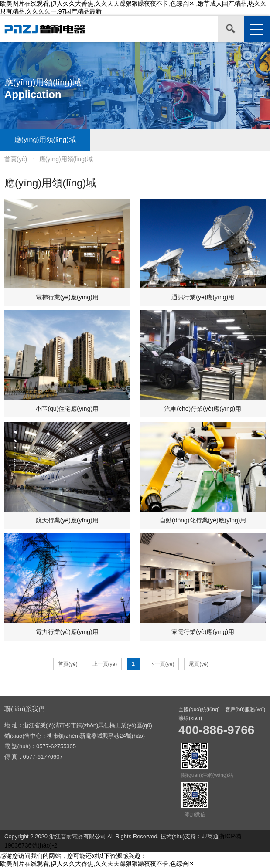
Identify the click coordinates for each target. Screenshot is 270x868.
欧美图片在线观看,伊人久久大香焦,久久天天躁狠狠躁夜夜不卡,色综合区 (97, 864)
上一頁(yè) (105, 664)
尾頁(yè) (199, 664)
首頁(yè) (16, 159)
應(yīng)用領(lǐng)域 (45, 140)
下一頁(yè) (162, 664)
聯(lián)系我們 (25, 709)
